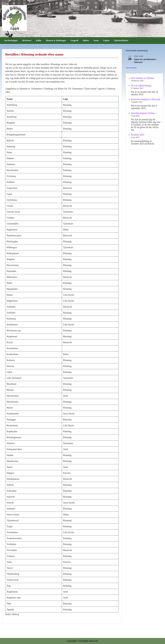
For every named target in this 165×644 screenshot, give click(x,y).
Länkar (106, 40)
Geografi (74, 40)
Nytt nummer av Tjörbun (143, 78)
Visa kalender (131, 68)
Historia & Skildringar (56, 40)
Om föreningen (11, 40)
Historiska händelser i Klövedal (146, 99)
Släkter (86, 40)
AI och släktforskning (141, 86)
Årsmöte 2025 (138, 135)
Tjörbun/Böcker (121, 40)
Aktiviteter (27, 40)
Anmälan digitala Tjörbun (143, 113)
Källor (39, 40)
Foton (96, 40)
